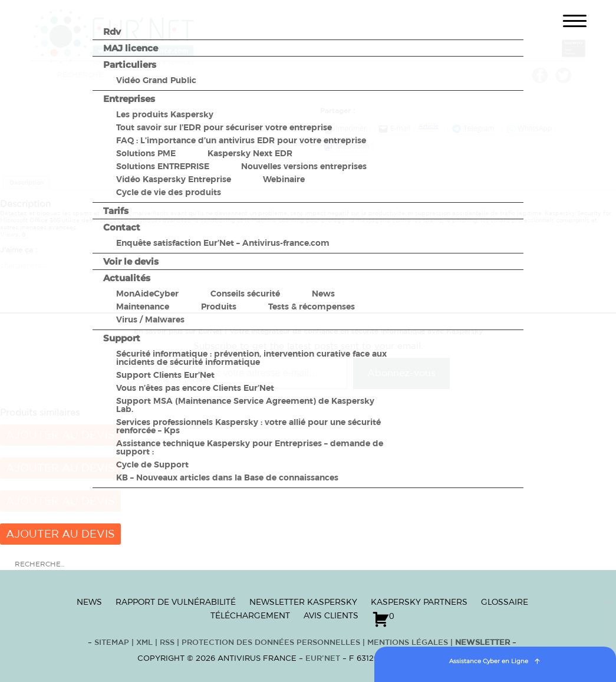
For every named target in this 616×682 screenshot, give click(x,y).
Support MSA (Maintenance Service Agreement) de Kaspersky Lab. (245, 405)
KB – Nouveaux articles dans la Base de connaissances (227, 477)
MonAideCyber (147, 294)
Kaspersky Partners (419, 602)
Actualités (127, 278)
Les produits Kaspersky (165, 114)
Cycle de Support (152, 464)
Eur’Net (323, 659)
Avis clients (331, 615)
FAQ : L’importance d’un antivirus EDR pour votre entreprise (241, 140)
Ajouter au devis (60, 535)
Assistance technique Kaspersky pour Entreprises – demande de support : (250, 447)
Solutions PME (146, 153)
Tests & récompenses (312, 307)
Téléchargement (250, 615)
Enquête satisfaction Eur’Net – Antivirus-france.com (223, 243)
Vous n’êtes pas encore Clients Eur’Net (195, 388)
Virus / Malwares (150, 319)
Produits (219, 307)
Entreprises (129, 99)
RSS (168, 643)
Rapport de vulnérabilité (176, 602)
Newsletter (482, 643)
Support (122, 338)
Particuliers (130, 65)
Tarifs (116, 211)
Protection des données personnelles (271, 643)
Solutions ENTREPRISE (163, 166)
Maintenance (143, 307)
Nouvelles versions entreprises (304, 166)
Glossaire (505, 602)
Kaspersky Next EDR (250, 153)
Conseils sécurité (245, 294)
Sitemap (112, 643)
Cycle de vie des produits (169, 192)
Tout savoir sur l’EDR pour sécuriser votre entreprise (224, 127)
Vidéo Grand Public (156, 80)
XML (144, 643)
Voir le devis (131, 261)
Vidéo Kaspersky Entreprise (174, 179)
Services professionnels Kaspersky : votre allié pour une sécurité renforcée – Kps (248, 426)
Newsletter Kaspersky (303, 602)
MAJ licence (131, 48)
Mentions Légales (408, 643)
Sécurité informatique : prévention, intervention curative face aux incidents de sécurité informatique (251, 358)
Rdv (112, 32)
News (323, 294)
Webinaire (284, 179)
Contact (122, 227)
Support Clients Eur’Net (165, 375)
